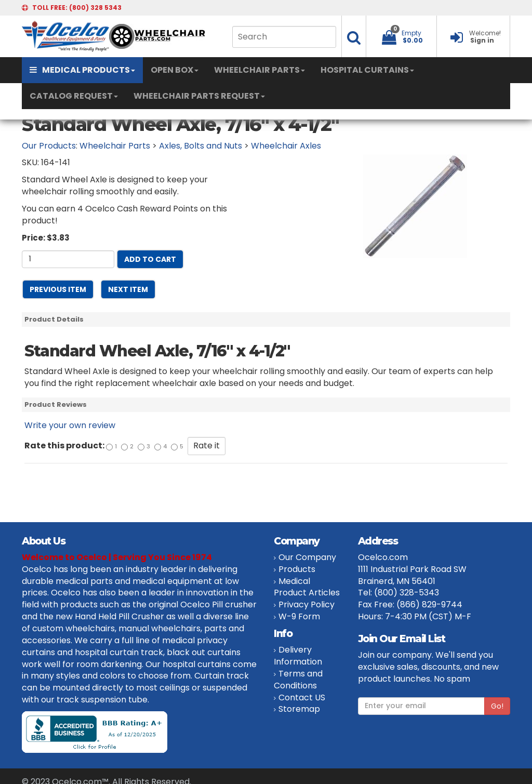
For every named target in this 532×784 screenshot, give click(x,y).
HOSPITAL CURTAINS (367, 70)
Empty (411, 33)
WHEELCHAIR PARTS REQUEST (199, 96)
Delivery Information (298, 656)
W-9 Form (299, 616)
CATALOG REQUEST (74, 96)
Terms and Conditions (298, 680)
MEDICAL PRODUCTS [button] (82, 70)
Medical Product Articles (307, 587)
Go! (497, 706)
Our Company (307, 557)
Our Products (49, 146)
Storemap (299, 709)
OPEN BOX (175, 70)
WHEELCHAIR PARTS (260, 70)
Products (297, 569)
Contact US (302, 697)
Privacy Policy (307, 604)
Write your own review (70, 425)
